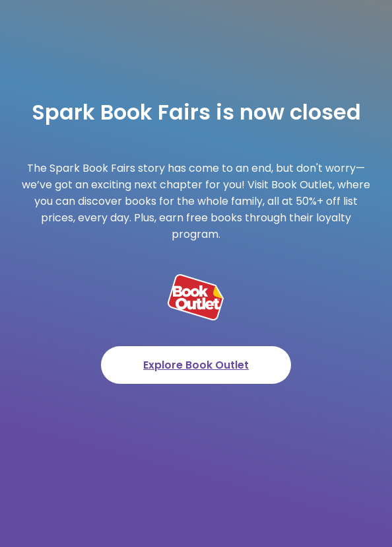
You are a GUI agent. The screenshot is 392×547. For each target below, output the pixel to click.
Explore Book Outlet (196, 365)
